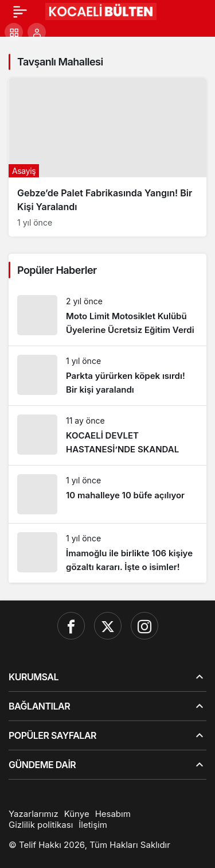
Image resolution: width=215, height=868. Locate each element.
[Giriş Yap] (37, 32)
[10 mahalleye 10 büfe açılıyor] (107, 494)
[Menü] (20, 11)
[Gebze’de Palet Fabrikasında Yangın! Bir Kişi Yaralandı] (107, 157)
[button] (14, 32)
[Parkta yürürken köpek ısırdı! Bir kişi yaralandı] (107, 376)
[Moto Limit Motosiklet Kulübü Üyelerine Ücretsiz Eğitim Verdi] (107, 316)
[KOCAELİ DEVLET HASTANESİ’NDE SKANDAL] (107, 435)
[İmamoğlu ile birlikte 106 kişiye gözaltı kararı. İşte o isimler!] (107, 553)
